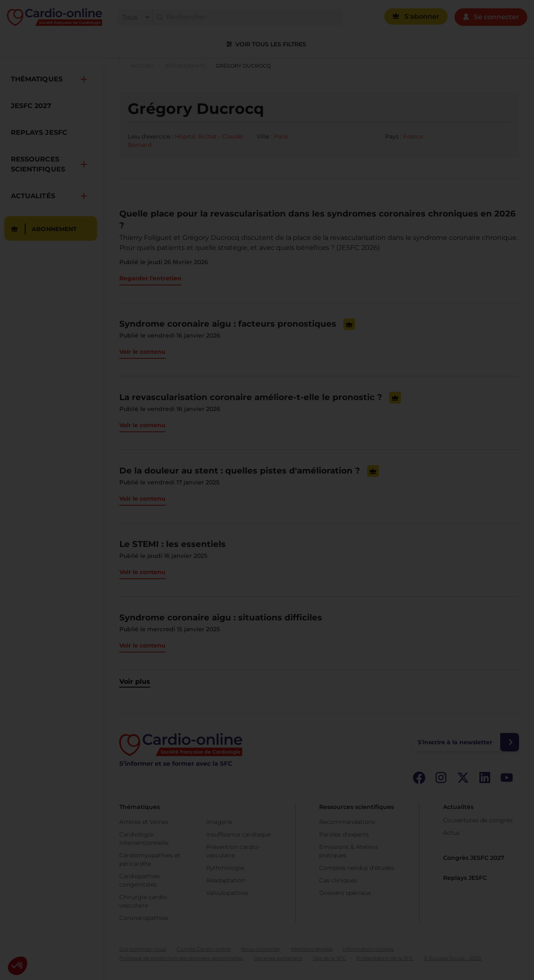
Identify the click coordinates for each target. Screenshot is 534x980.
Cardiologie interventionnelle (144, 839)
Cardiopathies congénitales (140, 880)
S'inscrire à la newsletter (455, 742)
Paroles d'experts (344, 834)
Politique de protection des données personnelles (181, 958)
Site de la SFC (330, 958)
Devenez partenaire (278, 958)
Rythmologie (225, 868)
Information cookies (368, 949)
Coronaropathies (144, 918)
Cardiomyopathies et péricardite (150, 859)
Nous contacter (261, 949)
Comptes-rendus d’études (357, 868)
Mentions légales (312, 949)
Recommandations (347, 822)
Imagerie (219, 822)
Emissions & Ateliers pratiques (349, 851)
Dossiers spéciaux (345, 893)
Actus (451, 833)
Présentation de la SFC (385, 958)
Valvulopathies (227, 893)
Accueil (143, 66)
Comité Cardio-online (204, 949)
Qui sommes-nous (143, 949)
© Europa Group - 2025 (453, 958)
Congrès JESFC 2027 (474, 858)
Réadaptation (226, 880)
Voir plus (135, 681)
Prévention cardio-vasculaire (233, 851)
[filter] (134, 17)
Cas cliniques (338, 880)
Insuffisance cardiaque (238, 834)
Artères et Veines (144, 822)
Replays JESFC (465, 878)
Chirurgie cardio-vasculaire (144, 901)
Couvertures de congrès (478, 820)
